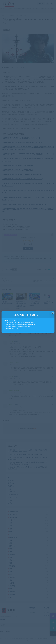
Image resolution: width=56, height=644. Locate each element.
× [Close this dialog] (53, 313)
